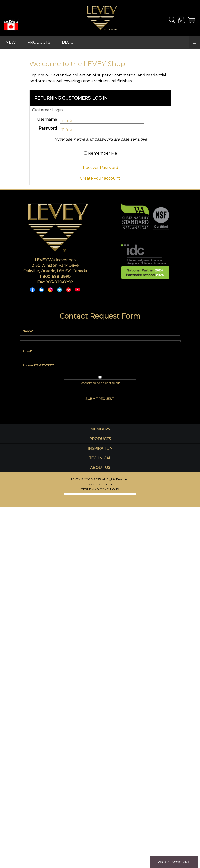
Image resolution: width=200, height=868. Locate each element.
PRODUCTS (39, 42)
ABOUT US (100, 468)
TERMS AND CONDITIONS (100, 489)
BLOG (68, 42)
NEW (11, 42)
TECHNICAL (100, 458)
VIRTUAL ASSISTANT (174, 862)
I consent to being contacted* (100, 383)
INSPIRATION (100, 448)
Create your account (100, 178)
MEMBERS (100, 429)
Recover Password (101, 167)
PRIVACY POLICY (100, 484)
